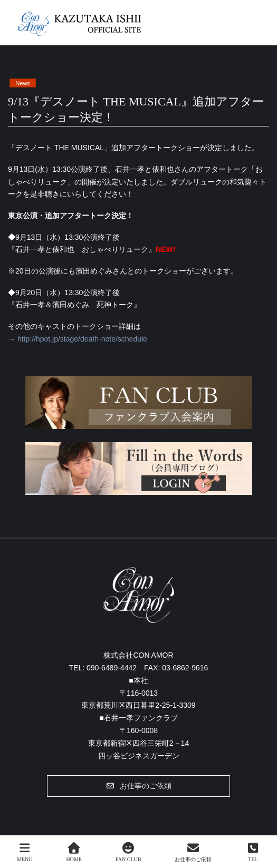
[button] (138, 786)
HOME (74, 852)
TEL (253, 852)
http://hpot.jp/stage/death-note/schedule (82, 339)
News (23, 83)
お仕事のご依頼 (193, 852)
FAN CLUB (128, 852)
